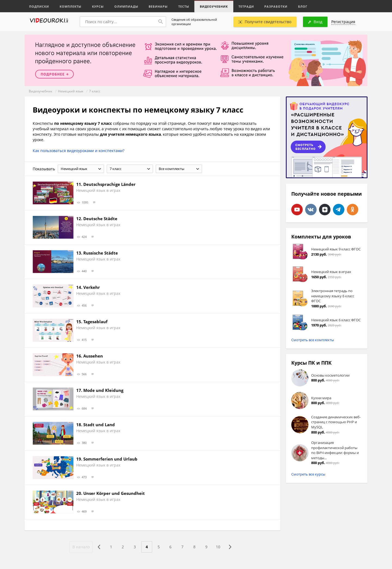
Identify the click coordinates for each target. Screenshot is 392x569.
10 (219, 547)
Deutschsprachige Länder (109, 184)
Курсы (99, 6)
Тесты (186, 6)
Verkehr (92, 287)
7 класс (95, 91)
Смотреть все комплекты (313, 340)
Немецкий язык (71, 91)
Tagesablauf (95, 322)
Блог (306, 6)
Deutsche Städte (100, 219)
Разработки (279, 6)
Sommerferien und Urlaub (110, 459)
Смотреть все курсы (308, 474)
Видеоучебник (216, 6)
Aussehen (93, 356)
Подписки (39, 6)
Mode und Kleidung (103, 390)
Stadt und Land (99, 425)
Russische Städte (101, 253)
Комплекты (71, 6)
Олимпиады (127, 6)
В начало (81, 547)
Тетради (249, 6)
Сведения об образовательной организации (194, 22)
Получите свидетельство (265, 22)
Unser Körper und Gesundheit (114, 493)
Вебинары (160, 6)
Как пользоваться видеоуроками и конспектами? (79, 151)
